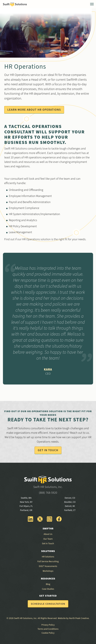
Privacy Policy (48, 625)
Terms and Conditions (48, 629)
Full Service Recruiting (48, 562)
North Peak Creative (79, 618)
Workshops (48, 571)
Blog (48, 584)
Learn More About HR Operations (34, 110)
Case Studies (48, 589)
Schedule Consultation (48, 604)
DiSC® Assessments (48, 566)
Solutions (48, 551)
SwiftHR (48, 529)
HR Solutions (48, 557)
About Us (48, 534)
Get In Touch (48, 450)
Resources (48, 579)
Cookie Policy (48, 633)
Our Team (48, 539)
